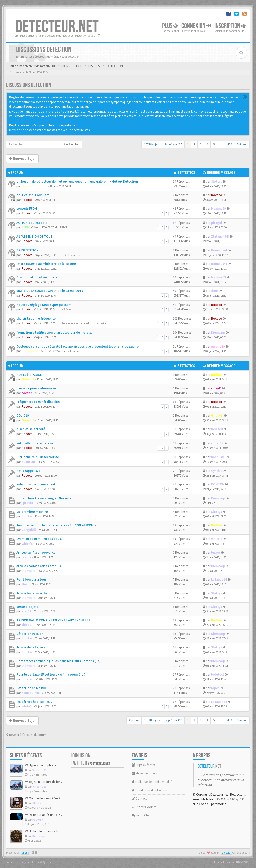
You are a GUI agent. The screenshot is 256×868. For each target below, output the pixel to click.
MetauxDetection (34, 186)
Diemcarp (218, 332)
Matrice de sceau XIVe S (42, 798)
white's (27, 544)
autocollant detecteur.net (36, 443)
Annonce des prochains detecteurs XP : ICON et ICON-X (56, 525)
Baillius (217, 375)
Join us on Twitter (91, 759)
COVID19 (23, 416)
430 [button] (230, 144)
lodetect (28, 679)
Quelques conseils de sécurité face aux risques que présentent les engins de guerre (78, 346)
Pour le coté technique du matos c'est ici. (85, 323)
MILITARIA (73, 351)
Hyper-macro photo (40, 765)
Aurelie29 (218, 346)
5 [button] (214, 144)
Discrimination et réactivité (37, 277)
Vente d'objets (27, 607)
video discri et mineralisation (38, 484)
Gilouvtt (28, 379)
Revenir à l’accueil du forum (26, 735)
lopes (215, 688)
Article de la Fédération (34, 647)
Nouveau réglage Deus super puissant (44, 305)
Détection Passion (30, 634)
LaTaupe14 (219, 579)
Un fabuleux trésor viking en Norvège (44, 498)
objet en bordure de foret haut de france (54, 782)
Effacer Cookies (144, 807)
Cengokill (29, 530)
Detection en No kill (31, 688)
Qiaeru (47, 862)
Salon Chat (141, 815)
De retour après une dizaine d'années (52, 815)
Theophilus (30, 351)
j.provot (28, 503)
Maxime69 (219, 209)
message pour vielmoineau (36, 388)
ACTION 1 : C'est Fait (32, 223)
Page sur (173, 144)
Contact (139, 798)
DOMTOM (218, 484)
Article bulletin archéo (33, 593)
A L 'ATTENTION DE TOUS (34, 236)
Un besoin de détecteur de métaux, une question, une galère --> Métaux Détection (77, 182)
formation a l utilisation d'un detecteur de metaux (54, 332)
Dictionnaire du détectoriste (38, 457)
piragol (217, 223)
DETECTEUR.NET (57, 27)
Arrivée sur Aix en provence (36, 552)
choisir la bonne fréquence (36, 319)
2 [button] (194, 144)
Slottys (217, 182)
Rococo (27, 200)
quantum (28, 462)
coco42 (27, 393)
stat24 (27, 611)
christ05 (217, 443)
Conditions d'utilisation (149, 790)
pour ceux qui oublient (33, 195)
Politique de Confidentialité (152, 782)
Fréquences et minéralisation (38, 402)
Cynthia (217, 471)
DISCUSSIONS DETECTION (29, 85)
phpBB (25, 853)
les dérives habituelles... (34, 702)
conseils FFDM (27, 209)
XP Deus (67, 309)
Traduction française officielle (23, 862)
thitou (26, 625)
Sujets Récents (143, 765)
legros (26, 557)
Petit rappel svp (28, 471)
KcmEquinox (31, 693)
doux (215, 291)
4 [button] (207, 144)
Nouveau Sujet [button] (22, 159)
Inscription (230, 26)
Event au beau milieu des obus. (39, 539)
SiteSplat (226, 853)
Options (134, 720)
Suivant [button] (242, 144)
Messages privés (144, 773)
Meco (26, 584)
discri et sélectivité (31, 429)
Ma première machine (32, 512)
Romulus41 (219, 250)
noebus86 (218, 457)
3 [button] (201, 144)
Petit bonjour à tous (31, 579)
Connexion (196, 26)
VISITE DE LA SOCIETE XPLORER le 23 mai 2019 (50, 291)
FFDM (26, 227)
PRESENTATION (28, 250)
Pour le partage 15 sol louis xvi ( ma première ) (51, 674)
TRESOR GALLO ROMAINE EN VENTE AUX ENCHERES (53, 620)
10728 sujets (152, 144)
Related (217, 429)
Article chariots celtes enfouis (39, 566)
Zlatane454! (220, 236)
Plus (170, 26)
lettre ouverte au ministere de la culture (46, 264)
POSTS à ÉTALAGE (29, 375)
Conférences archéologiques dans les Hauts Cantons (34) (59, 661)
